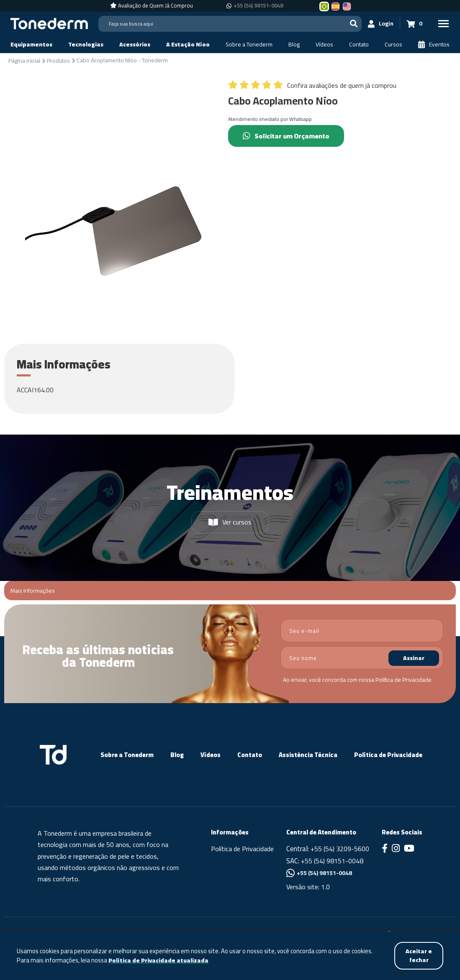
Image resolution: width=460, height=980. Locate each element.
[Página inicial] (24, 60)
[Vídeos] (324, 45)
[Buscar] (354, 24)
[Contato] (359, 45)
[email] (362, 631)
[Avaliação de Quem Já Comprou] (152, 6)
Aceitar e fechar (419, 956)
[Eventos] (434, 45)
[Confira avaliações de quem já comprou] (312, 87)
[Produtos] (58, 60)
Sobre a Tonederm (127, 755)
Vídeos (211, 755)
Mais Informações (33, 591)
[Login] (381, 24)
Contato (250, 755)
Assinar (414, 658)
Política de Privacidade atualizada (158, 961)
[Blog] (294, 45)
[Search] (230, 24)
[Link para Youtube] (409, 849)
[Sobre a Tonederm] (249, 45)
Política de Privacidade (403, 680)
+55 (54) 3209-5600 (340, 849)
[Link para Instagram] (396, 849)
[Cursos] (393, 45)
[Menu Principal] (443, 24)
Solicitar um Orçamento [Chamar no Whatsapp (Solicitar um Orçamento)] (286, 136)
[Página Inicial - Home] (49, 23)
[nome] (362, 658)
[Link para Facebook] (385, 849)
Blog (177, 755)
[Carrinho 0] (414, 24)
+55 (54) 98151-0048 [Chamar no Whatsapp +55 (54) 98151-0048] (258, 6)
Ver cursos (230, 522)
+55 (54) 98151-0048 (332, 861)
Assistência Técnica (308, 755)
